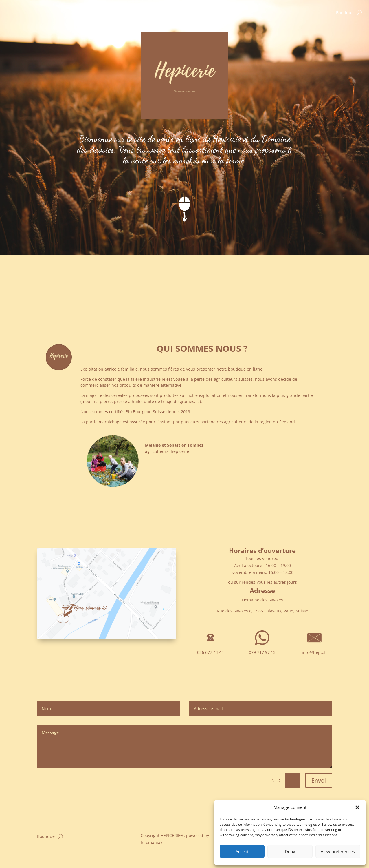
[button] (357, 807)
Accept (242, 851)
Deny (290, 851)
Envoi (319, 780)
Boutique (345, 13)
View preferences (338, 851)
